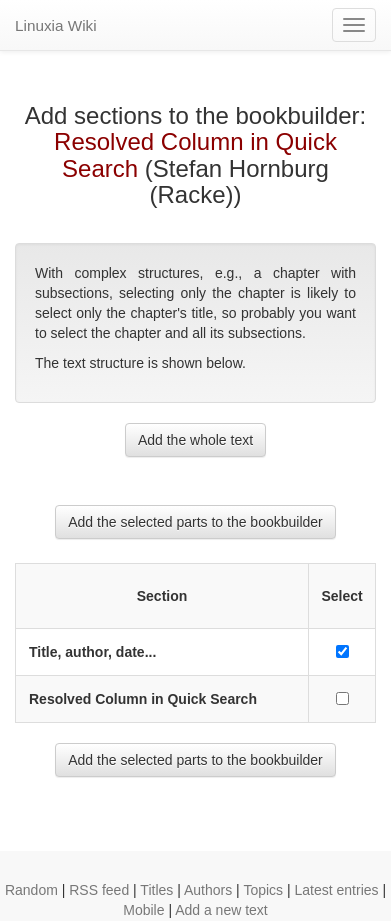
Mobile (143, 910)
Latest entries (336, 890)
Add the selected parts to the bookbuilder (195, 522)
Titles (156, 890)
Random (31, 890)
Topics (263, 890)
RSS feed (99, 890)
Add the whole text (195, 440)
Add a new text (221, 910)
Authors (208, 890)
